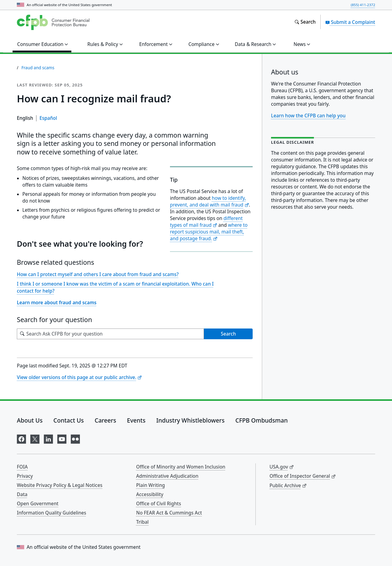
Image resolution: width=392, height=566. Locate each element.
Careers (105, 420)
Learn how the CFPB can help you (308, 116)
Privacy (25, 476)
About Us (30, 420)
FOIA (22, 467)
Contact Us (68, 420)
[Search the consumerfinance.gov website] (305, 22)
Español (48, 118)
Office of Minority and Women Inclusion (181, 467)
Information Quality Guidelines (52, 513)
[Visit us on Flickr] (75, 438)
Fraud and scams (38, 68)
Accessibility (150, 494)
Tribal (143, 522)
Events (136, 420)
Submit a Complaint (350, 22)
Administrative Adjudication (167, 476)
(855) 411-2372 (363, 5)
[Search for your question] (110, 334)
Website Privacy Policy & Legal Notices (60, 485)
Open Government (38, 503)
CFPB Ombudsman (262, 420)
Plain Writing (151, 485)
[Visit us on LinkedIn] (48, 438)
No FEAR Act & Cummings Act (169, 513)
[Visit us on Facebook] (21, 438)
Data (22, 494)
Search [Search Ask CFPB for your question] (228, 334)
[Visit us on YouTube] (62, 438)
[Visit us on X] (35, 438)
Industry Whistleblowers (190, 420)
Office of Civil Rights (159, 503)
